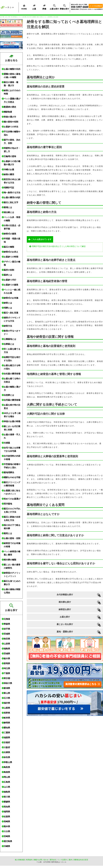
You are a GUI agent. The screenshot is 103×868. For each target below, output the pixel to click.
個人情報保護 (20, 860)
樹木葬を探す (65, 602)
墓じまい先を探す (65, 624)
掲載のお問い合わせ (41, 860)
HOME (24, 7)
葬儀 (44, 7)
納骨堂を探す (65, 609)
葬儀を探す (64, 7)
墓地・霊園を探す (65, 632)
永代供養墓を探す (65, 595)
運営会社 (53, 860)
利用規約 (29, 860)
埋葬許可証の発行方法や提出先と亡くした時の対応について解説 (59, 246)
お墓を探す (54, 7)
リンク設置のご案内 (65, 860)
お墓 (34, 7)
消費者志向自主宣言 (81, 860)
